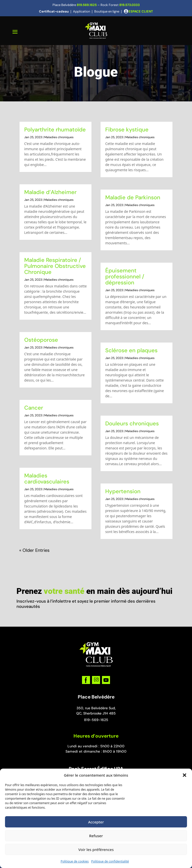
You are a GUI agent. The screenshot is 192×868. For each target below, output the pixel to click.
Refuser (96, 836)
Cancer (34, 408)
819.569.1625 (87, 5)
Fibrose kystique (127, 130)
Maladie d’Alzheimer (50, 192)
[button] (184, 775)
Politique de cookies (74, 861)
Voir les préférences (96, 849)
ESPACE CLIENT (141, 11)
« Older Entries (34, 550)
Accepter (96, 822)
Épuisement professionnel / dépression (125, 277)
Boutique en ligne (107, 11)
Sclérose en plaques (131, 350)
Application (81, 11)
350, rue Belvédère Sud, (96, 708)
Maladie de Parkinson (133, 197)
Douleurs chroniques (132, 423)
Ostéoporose (41, 340)
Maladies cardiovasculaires (47, 479)
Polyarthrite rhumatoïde (55, 130)
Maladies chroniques (59, 137)
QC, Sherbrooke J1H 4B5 (96, 713)
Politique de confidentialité (110, 861)
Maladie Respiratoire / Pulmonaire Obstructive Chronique (55, 266)
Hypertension (123, 491)
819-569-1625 (96, 720)
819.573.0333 (129, 5)
